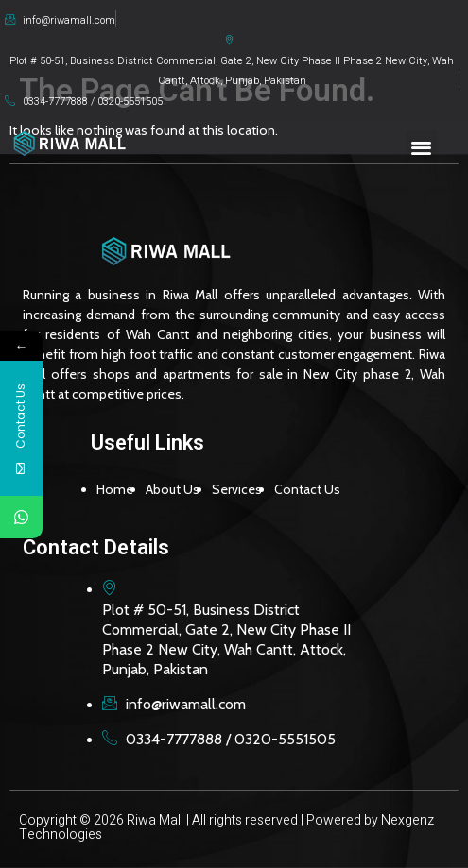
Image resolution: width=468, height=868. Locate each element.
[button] (422, 147)
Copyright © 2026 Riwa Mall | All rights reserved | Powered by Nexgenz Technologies (226, 827)
